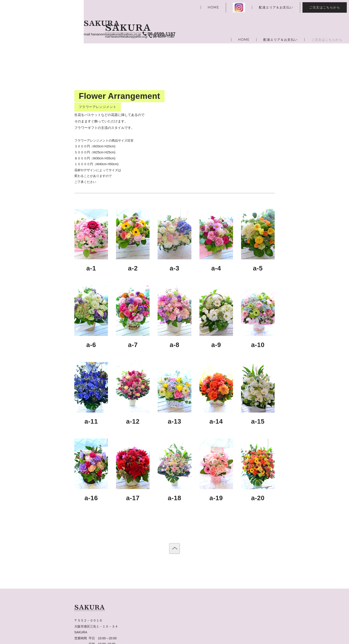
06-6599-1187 (162, 37)
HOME (213, 7)
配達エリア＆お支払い (276, 7)
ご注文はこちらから (325, 7)
